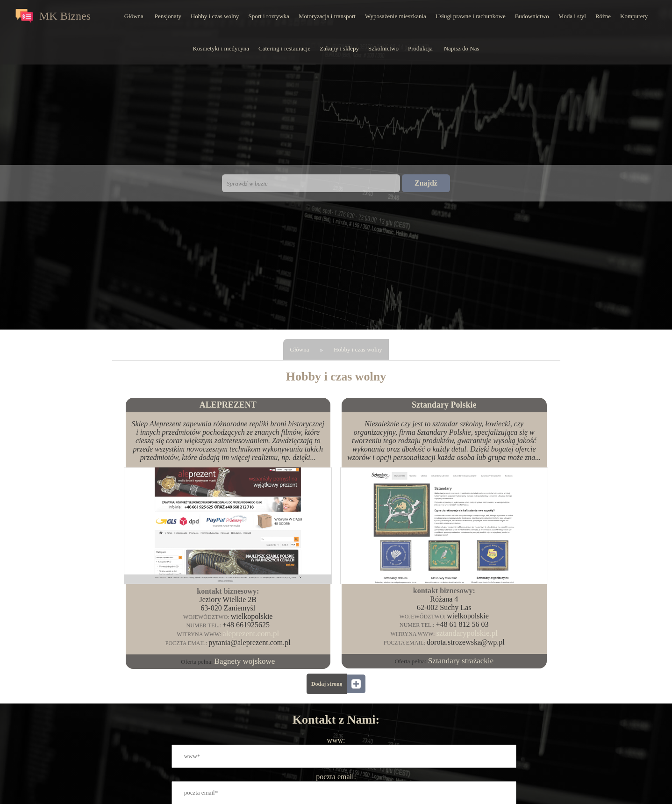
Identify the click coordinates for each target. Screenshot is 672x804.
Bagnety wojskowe (245, 661)
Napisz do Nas (462, 48)
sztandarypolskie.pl (467, 633)
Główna (134, 16)
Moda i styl (572, 16)
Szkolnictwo (383, 48)
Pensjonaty (168, 16)
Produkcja (420, 48)
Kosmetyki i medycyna (221, 48)
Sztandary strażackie (461, 661)
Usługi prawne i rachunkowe (471, 16)
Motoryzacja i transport (327, 16)
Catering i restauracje (284, 48)
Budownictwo (532, 16)
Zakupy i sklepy (339, 48)
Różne (603, 16)
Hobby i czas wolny (215, 16)
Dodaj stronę (327, 684)
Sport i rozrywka (269, 16)
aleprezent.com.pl (251, 634)
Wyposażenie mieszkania (396, 16)
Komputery (634, 16)
